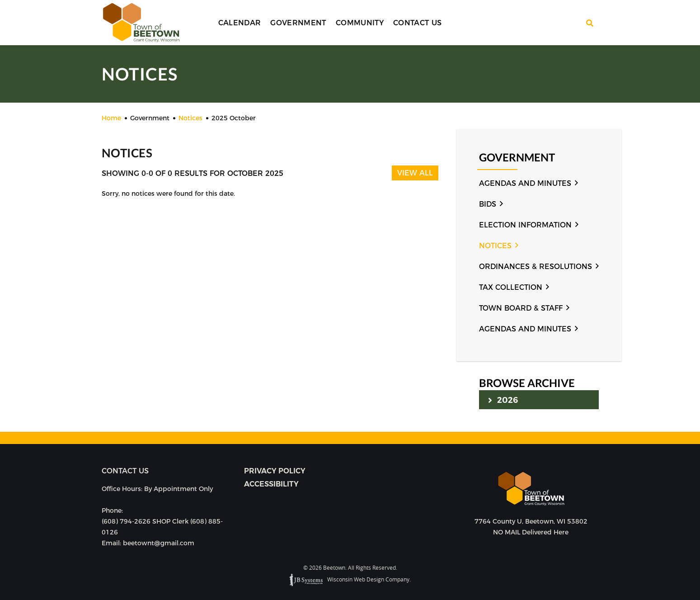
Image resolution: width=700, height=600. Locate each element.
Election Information (525, 225)
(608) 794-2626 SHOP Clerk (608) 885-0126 (162, 527)
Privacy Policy (275, 471)
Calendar (240, 23)
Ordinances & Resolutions (536, 267)
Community (360, 23)
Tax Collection (511, 287)
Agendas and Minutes (525, 183)
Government (298, 23)
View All (415, 173)
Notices (495, 246)
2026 (503, 400)
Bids (488, 204)
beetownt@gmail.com (159, 543)
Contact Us (418, 23)
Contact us (125, 471)
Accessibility (271, 484)
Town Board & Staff (521, 308)
